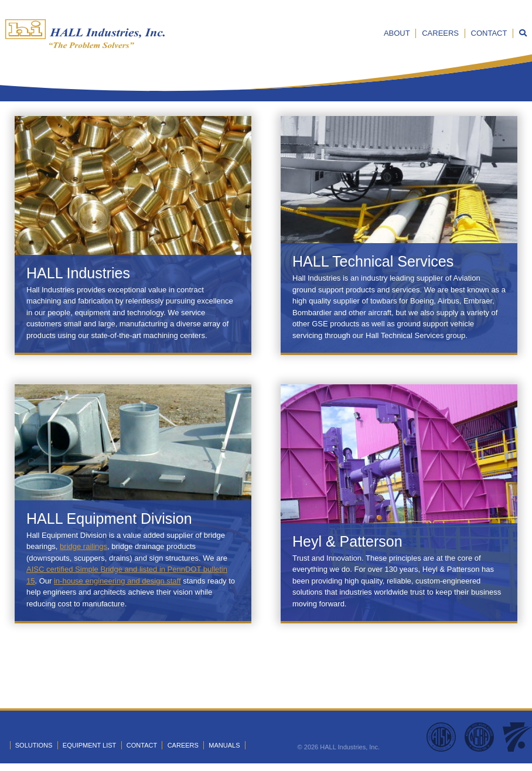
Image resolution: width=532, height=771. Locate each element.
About (397, 33)
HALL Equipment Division (109, 518)
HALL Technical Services (373, 261)
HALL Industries (78, 273)
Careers (440, 33)
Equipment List (89, 745)
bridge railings (83, 546)
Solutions (34, 745)
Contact (489, 33)
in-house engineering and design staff (117, 581)
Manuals (224, 745)
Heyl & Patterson (347, 541)
